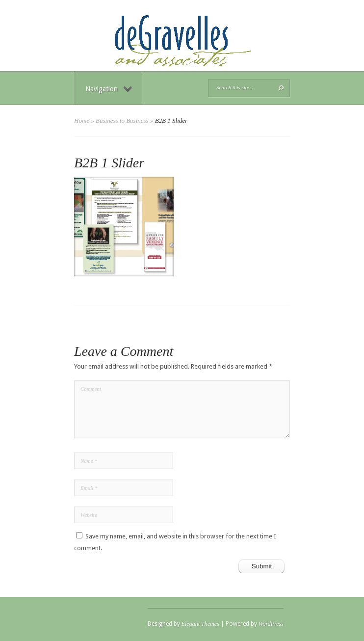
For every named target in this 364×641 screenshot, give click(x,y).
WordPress (271, 624)
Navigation (109, 89)
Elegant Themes (200, 624)
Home (82, 120)
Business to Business (122, 120)
